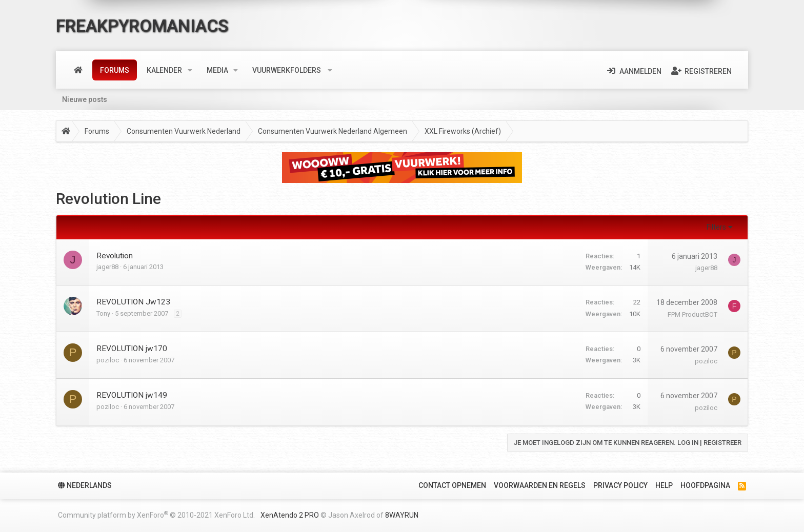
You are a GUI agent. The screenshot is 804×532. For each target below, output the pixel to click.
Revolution (115, 256)
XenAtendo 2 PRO (290, 515)
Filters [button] (716, 227)
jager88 (107, 267)
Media (217, 70)
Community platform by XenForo (156, 515)
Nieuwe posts (85, 99)
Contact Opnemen (452, 485)
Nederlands (85, 485)
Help (664, 485)
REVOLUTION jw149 (132, 395)
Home (78, 70)
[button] (190, 70)
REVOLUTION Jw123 (133, 302)
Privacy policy (620, 485)
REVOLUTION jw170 (132, 349)
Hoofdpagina (705, 485)
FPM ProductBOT (692, 314)
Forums (115, 70)
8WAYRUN (402, 515)
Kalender (164, 70)
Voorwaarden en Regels (540, 485)
